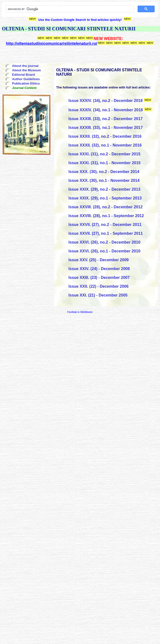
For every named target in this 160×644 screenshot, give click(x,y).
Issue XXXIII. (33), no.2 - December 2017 (106, 119)
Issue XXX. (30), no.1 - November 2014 (104, 180)
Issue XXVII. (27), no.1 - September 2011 (106, 233)
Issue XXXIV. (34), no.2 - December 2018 (106, 101)
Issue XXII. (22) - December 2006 (99, 286)
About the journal (25, 66)
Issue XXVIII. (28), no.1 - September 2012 (106, 216)
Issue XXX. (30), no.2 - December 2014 (104, 172)
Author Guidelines (26, 79)
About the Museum (26, 70)
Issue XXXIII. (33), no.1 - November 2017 (106, 128)
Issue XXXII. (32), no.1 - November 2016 (105, 145)
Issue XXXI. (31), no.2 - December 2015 (105, 154)
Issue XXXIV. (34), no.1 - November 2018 (106, 110)
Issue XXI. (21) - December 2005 (98, 295)
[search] (69, 9)
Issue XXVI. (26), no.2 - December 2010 (105, 242)
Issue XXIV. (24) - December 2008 (99, 269)
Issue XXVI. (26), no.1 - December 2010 (105, 251)
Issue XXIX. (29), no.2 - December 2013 (105, 189)
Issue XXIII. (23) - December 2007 (99, 278)
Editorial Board (23, 75)
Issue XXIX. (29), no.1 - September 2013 (105, 198)
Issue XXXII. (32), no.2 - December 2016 (105, 136)
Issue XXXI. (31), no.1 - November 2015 (105, 163)
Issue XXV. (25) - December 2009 (99, 260)
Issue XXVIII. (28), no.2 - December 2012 (106, 207)
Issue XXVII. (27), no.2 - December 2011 (105, 225)
